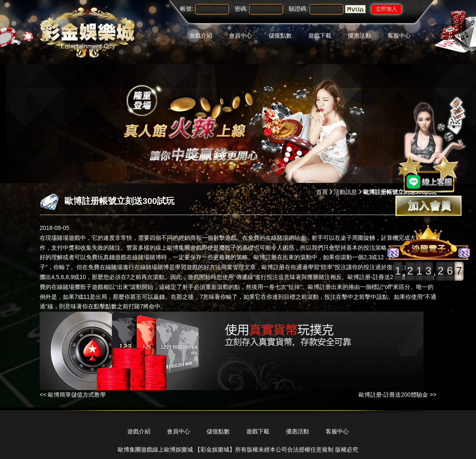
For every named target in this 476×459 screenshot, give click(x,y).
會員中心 (240, 35)
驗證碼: (298, 9)
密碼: (241, 9)
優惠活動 (359, 35)
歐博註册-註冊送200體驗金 (382, 277)
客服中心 (399, 35)
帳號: (187, 9)
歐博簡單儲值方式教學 (77, 395)
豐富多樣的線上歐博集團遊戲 (164, 248)
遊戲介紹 (201, 35)
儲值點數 (280, 35)
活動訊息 (345, 192)
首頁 (322, 192)
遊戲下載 (320, 35)
